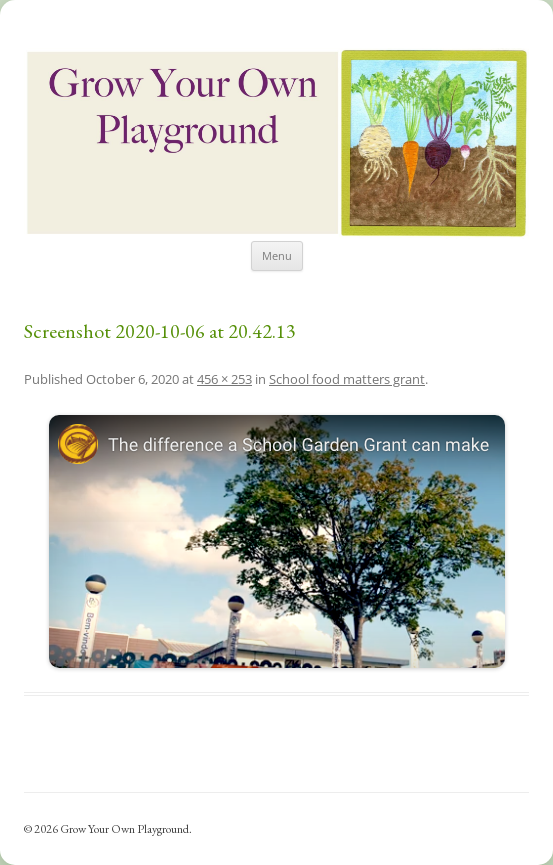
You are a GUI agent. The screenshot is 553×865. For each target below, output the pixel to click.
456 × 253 (224, 379)
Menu (277, 255)
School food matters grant (347, 379)
